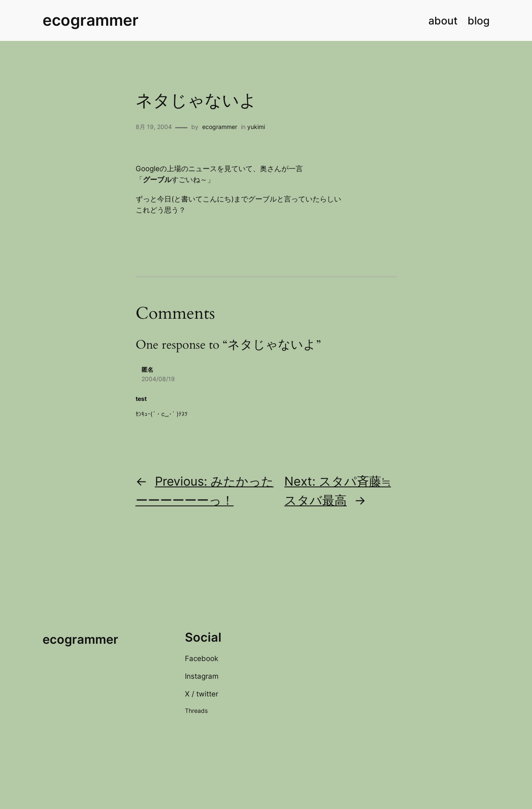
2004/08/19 (158, 379)
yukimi (256, 127)
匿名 (147, 370)
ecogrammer (91, 20)
